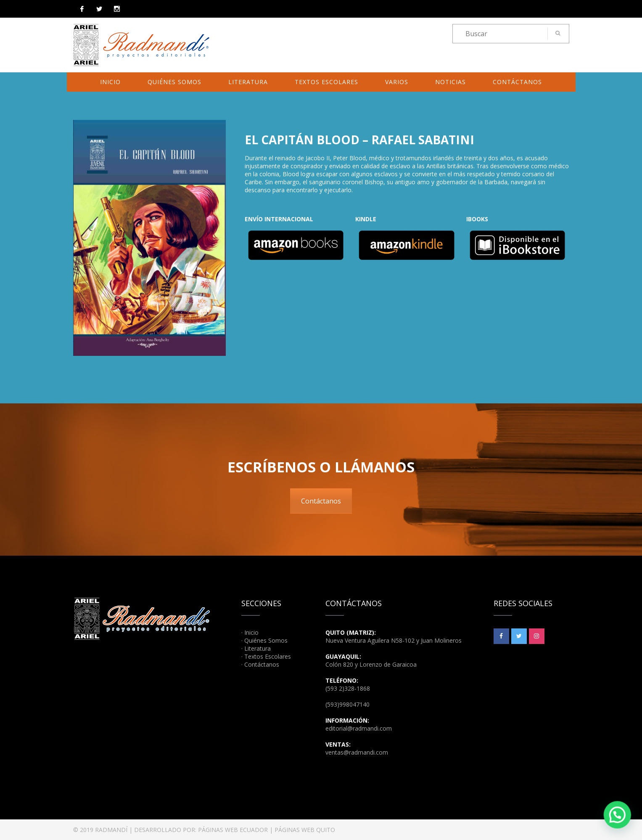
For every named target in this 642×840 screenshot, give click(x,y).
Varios (397, 82)
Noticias (450, 82)
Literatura (248, 82)
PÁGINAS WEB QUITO (305, 830)
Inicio (110, 82)
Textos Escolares (326, 82)
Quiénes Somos (174, 82)
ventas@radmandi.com (357, 752)
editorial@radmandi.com (359, 728)
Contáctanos (517, 82)
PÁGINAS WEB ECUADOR (233, 830)
